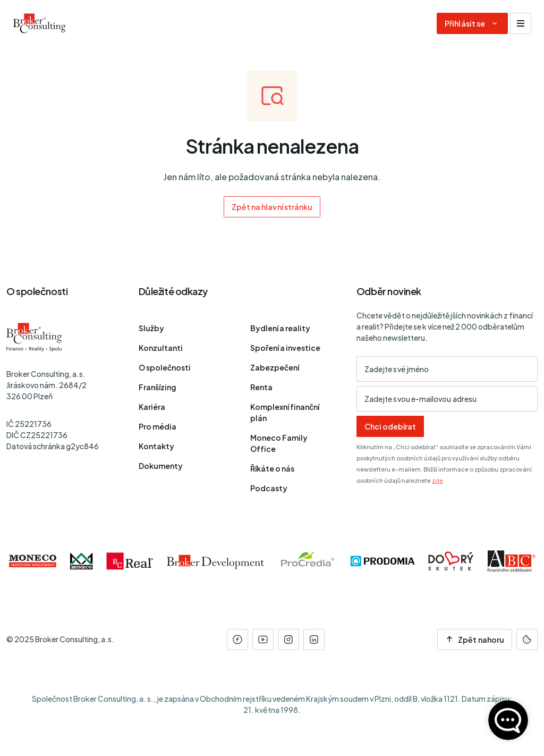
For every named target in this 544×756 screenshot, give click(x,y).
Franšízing (158, 387)
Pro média (158, 426)
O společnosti (165, 367)
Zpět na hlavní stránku (272, 207)
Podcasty (269, 488)
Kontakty (156, 446)
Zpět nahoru (475, 640)
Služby (151, 328)
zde (437, 480)
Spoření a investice (285, 348)
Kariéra (152, 407)
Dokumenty (161, 466)
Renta (261, 387)
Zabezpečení (275, 367)
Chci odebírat (390, 426)
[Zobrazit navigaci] (521, 23)
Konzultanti (161, 348)
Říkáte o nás (272, 468)
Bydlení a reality (280, 328)
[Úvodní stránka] (39, 23)
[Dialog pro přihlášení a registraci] (472, 23)
